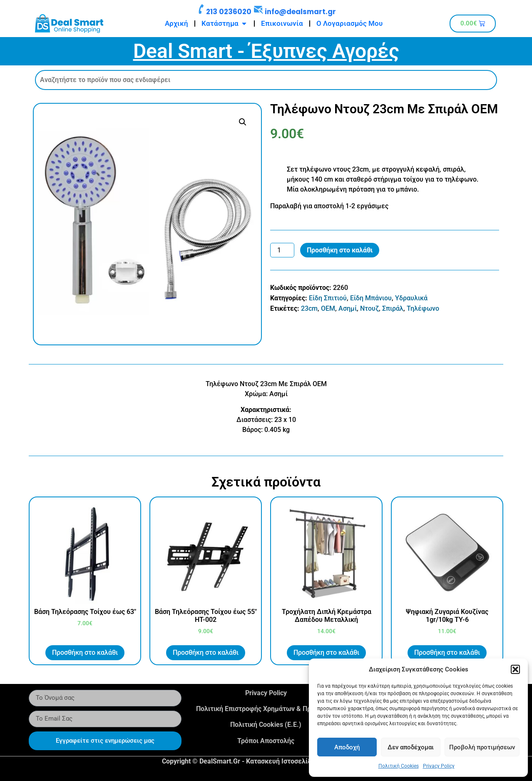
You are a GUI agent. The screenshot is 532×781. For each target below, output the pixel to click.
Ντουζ (369, 308)
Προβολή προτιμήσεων (482, 747)
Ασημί (348, 308)
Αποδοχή (347, 747)
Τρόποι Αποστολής (266, 741)
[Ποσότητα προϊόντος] (282, 250)
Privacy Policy (439, 766)
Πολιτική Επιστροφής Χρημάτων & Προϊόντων (266, 709)
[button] (515, 669)
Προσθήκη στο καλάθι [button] (85, 652)
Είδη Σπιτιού (328, 298)
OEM (328, 308)
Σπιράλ (393, 308)
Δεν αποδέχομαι (411, 747)
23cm (309, 308)
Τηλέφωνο (423, 308)
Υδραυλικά (411, 298)
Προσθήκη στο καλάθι (340, 250)
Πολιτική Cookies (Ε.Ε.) (266, 725)
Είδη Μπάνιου (371, 298)
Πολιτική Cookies (399, 766)
